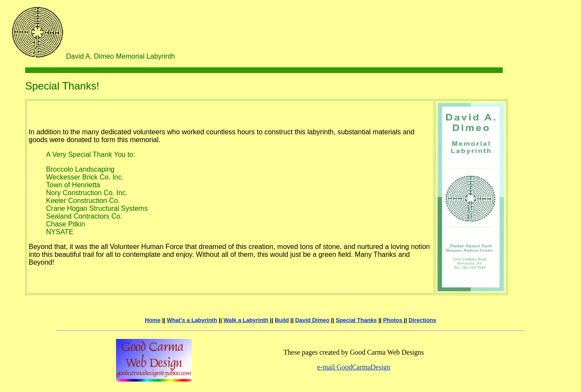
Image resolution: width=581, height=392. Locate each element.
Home (153, 320)
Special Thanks (356, 320)
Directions (422, 320)
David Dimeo (312, 320)
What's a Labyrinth (192, 320)
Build (282, 320)
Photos (394, 320)
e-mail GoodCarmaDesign (354, 367)
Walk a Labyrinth (246, 320)
